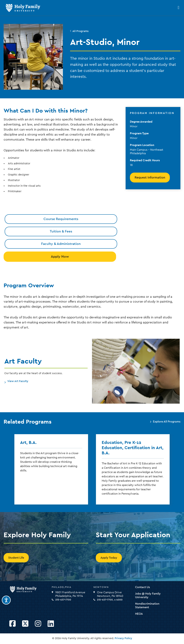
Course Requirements (61, 219)
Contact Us (142, 587)
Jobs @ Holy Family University (148, 595)
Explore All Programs (167, 422)
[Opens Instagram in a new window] (38, 624)
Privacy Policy (123, 638)
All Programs (80, 31)
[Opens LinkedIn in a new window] (51, 624)
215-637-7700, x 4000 (110, 600)
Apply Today (109, 558)
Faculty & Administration (61, 244)
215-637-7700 (63, 600)
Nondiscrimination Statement (147, 606)
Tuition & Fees (61, 231)
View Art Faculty (18, 381)
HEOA (139, 614)
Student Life (16, 558)
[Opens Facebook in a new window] (12, 624)
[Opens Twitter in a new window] (25, 624)
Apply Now (60, 257)
